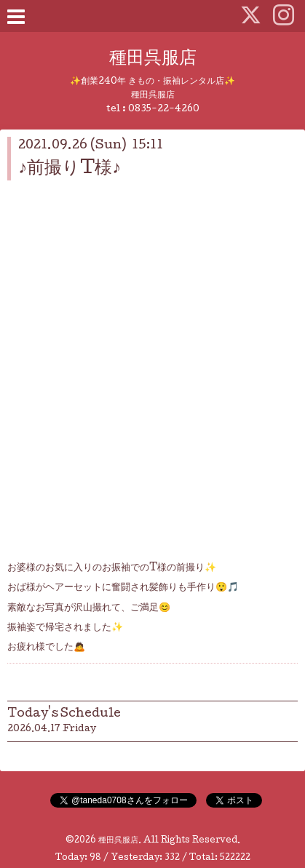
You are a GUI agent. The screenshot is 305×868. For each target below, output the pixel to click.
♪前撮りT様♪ (70, 169)
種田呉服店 (153, 59)
